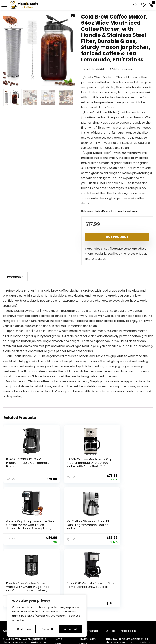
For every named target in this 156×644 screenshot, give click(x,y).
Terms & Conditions (86, 582)
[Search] (135, 5)
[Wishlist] (143, 5)
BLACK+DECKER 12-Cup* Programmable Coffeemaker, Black (24, 463)
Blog (57, 581)
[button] (73, 15)
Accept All (71, 629)
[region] (47, 616)
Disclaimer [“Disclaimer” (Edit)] (85, 589)
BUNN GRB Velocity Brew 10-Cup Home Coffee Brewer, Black (126, 524)
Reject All (48, 629)
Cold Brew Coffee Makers (124, 211)
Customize (24, 629)
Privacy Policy (87, 576)
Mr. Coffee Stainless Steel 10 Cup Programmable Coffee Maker (24, 526)
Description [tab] (15, 277)
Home (58, 576)
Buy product (117, 237)
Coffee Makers (102, 211)
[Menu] (4, 5)
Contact (60, 586)
